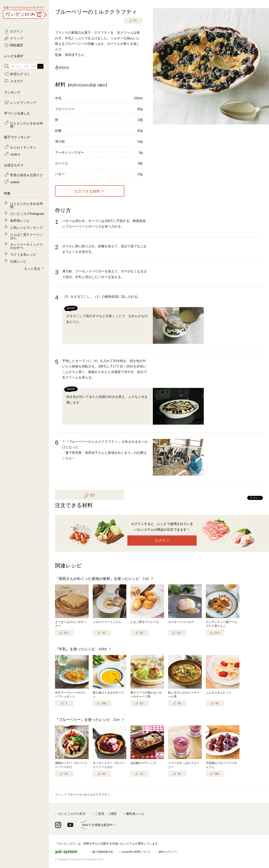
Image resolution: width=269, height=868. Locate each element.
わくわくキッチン (23, 147)
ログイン (162, 541)
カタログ (17, 81)
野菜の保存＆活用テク (26, 175)
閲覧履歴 (17, 45)
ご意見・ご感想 (106, 814)
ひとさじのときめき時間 (26, 125)
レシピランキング (23, 102)
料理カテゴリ (20, 74)
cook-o (15, 154)
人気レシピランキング (26, 227)
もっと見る (32, 268)
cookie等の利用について (136, 852)
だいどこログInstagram (27, 213)
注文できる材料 (87, 191)
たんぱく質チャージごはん (26, 236)
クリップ (17, 38)
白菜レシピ (18, 261)
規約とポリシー (168, 852)
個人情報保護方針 (103, 852)
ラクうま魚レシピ (23, 254)
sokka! (15, 182)
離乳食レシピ (135, 814)
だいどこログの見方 (72, 814)
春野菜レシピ (20, 220)
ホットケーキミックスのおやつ (26, 246)
